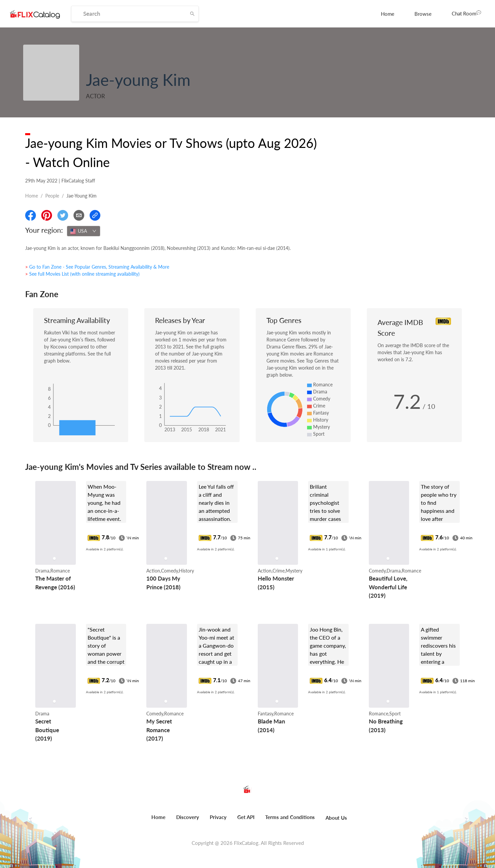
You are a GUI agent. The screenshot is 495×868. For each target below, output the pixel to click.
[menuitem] (388, 14)
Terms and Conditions (290, 817)
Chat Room (466, 13)
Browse (423, 14)
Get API (246, 817)
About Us (336, 818)
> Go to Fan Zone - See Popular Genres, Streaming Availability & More (97, 267)
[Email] (79, 215)
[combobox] (84, 231)
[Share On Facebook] (31, 215)
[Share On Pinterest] (47, 215)
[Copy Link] (95, 215)
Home (388, 14)
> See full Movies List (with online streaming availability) (82, 274)
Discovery (188, 817)
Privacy (218, 817)
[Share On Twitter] (63, 215)
